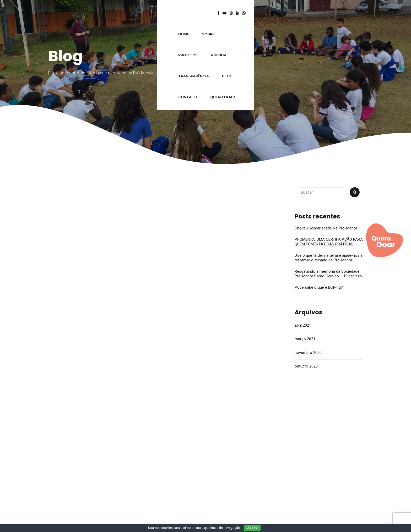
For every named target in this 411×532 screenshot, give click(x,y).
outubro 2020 (306, 366)
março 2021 (305, 339)
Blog (229, 13)
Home (75, 13)
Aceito (252, 528)
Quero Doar (291, 13)
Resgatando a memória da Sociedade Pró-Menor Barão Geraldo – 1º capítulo (328, 274)
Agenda (159, 13)
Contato (257, 13)
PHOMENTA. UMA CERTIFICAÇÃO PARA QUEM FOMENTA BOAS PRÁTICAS (329, 242)
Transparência (195, 13)
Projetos (128, 13)
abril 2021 (303, 325)
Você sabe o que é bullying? (319, 287)
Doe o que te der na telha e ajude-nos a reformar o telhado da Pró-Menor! (329, 258)
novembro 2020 (308, 353)
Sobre (99, 13)
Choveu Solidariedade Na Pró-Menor (326, 228)
